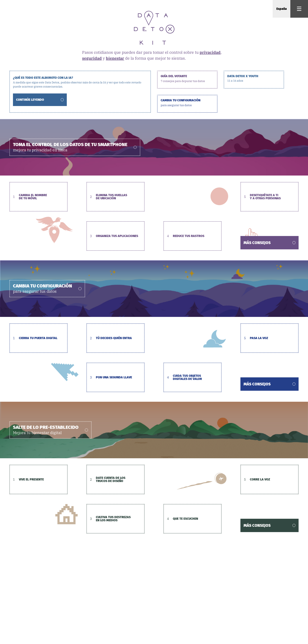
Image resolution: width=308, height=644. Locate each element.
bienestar (115, 58)
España (282, 9)
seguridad (92, 58)
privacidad (210, 52)
